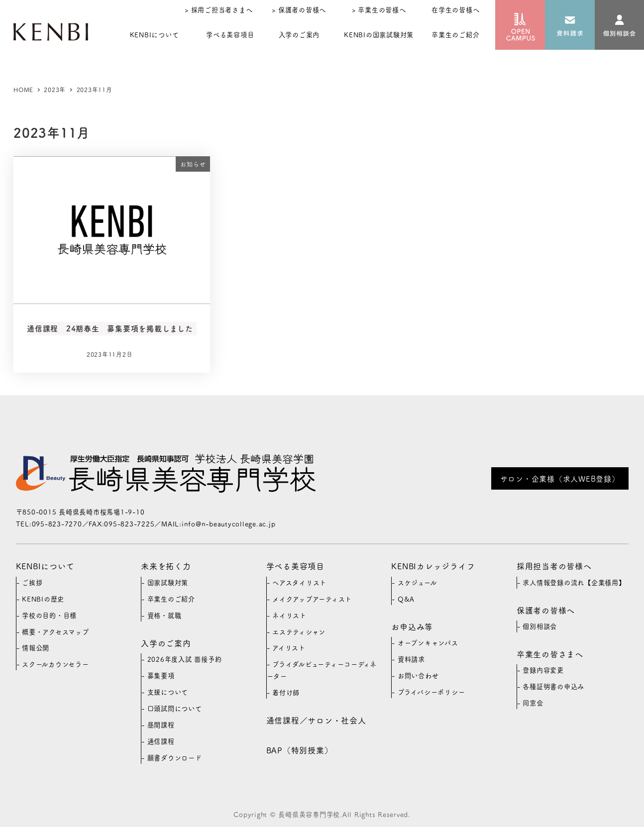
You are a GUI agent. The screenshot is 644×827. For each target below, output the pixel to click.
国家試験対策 (168, 582)
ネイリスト (289, 615)
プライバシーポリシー (431, 692)
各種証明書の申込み (553, 686)
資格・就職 (164, 615)
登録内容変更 (543, 670)
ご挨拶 (32, 582)
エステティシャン (299, 632)
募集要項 (161, 675)
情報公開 (36, 648)
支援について (168, 692)
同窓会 (533, 703)
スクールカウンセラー (55, 664)
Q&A (406, 599)
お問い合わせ (418, 675)
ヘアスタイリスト (299, 582)
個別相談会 (540, 626)
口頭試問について (175, 708)
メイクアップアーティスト (312, 599)
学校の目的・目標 (49, 615)
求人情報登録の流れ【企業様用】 (574, 582)
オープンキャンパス (428, 643)
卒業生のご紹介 (171, 599)
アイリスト (289, 648)
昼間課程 (161, 725)
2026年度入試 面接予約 (185, 659)
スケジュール (417, 582)
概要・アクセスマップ (55, 632)
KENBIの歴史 (43, 599)
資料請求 (411, 659)
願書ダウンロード (175, 758)
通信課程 (161, 741)
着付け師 (286, 692)
